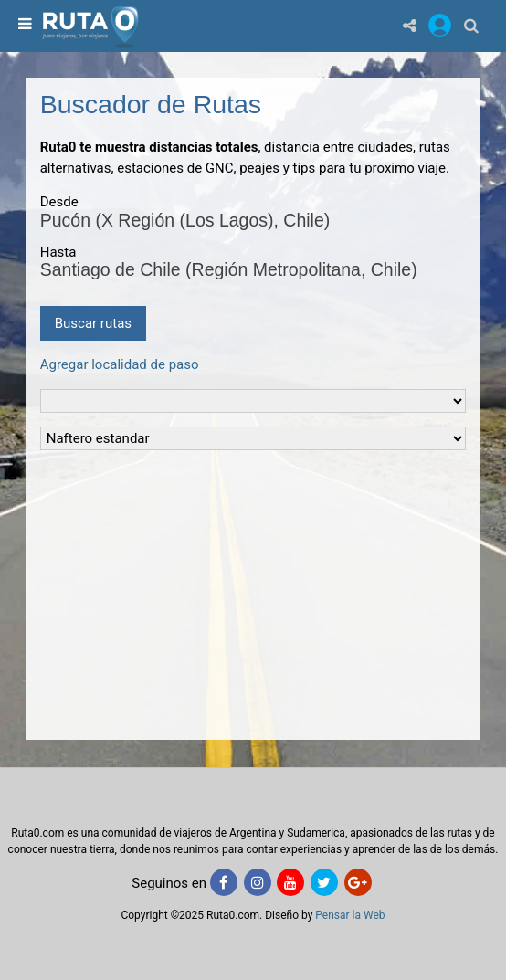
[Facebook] (224, 882)
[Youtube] (290, 882)
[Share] (410, 25)
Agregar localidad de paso (120, 364)
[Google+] (358, 882)
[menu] (23, 25)
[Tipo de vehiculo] (253, 401)
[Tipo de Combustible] (253, 438)
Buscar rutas (93, 323)
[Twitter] (324, 882)
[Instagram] (258, 882)
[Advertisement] (253, 592)
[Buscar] (471, 25)
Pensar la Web (350, 915)
